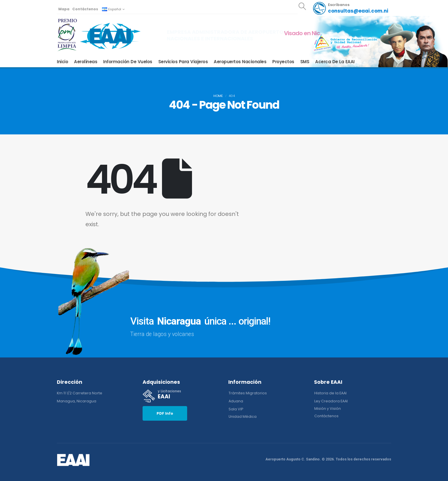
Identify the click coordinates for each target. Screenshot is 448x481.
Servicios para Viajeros (183, 62)
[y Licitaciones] (181, 396)
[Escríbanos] (350, 8)
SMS (305, 62)
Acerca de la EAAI (335, 62)
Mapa (64, 9)
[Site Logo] (110, 36)
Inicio (62, 62)
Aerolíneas (86, 62)
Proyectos (283, 62)
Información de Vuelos (128, 62)
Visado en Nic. (302, 33)
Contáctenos (85, 9)
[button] (302, 6)
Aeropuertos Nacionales (240, 62)
